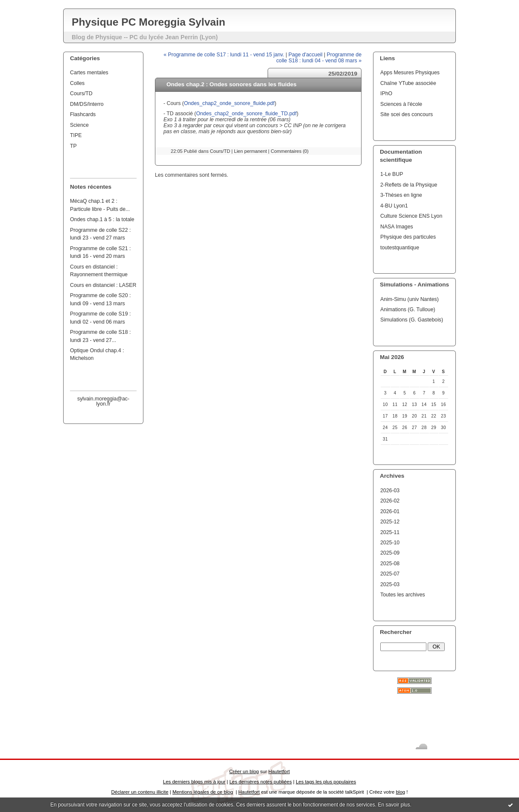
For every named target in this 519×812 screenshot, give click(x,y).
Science (79, 125)
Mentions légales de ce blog (203, 792)
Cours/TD (81, 93)
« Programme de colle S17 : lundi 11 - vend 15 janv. (224, 55)
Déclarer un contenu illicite (140, 792)
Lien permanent (250, 151)
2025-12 (390, 522)
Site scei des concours (407, 114)
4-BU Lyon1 (394, 206)
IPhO (386, 93)
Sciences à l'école (401, 104)
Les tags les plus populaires (326, 782)
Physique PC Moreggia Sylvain (149, 22)
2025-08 (390, 564)
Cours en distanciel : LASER (103, 285)
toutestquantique (400, 248)
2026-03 (390, 491)
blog (400, 792)
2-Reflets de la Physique (409, 185)
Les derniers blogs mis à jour (194, 782)
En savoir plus (394, 805)
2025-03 (390, 584)
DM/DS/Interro (87, 104)
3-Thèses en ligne (401, 195)
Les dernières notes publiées (260, 782)
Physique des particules (408, 237)
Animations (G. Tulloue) (408, 310)
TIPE (76, 135)
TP (73, 146)
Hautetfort (279, 771)
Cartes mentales (89, 73)
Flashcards (83, 114)
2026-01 (390, 511)
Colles (77, 83)
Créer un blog (244, 771)
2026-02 (390, 501)
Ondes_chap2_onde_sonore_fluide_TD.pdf (246, 114)
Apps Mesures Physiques (410, 73)
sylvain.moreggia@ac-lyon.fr (103, 401)
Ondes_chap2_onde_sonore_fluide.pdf (229, 103)
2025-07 (390, 574)
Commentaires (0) (290, 151)
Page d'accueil (306, 55)
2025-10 (390, 543)
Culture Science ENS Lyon (411, 216)
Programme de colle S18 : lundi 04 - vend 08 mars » (319, 58)
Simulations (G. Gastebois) (412, 320)
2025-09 (390, 553)
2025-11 (390, 532)
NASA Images (397, 227)
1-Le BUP (392, 174)
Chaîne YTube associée (408, 83)
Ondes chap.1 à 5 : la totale (102, 219)
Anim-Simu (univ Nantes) (410, 299)
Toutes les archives (403, 595)
